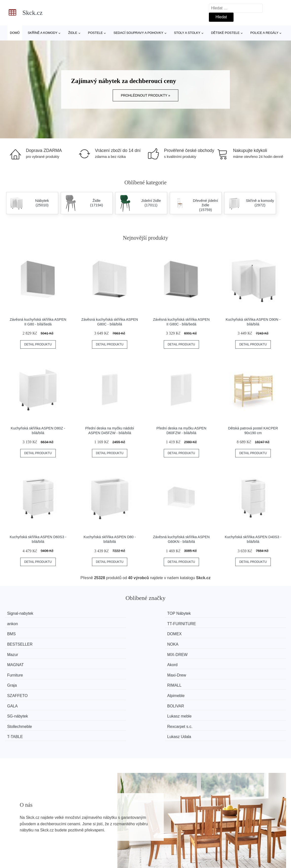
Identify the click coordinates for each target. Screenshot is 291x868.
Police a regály (264, 33)
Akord (233, 632)
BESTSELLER (168, 623)
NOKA (233, 623)
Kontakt (225, 845)
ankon (161, 613)
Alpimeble (92, 651)
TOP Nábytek (95, 613)
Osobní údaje (125, 857)
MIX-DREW (94, 632)
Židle (73, 33)
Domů (15, 33)
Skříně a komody (43, 33)
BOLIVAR (236, 651)
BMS (15, 623)
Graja (160, 641)
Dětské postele (225, 33)
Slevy (12, 857)
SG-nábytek (21, 660)
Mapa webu (123, 845)
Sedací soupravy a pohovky (138, 33)
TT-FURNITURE (242, 613)
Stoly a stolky (187, 33)
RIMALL (235, 641)
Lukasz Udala (240, 669)
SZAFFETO (21, 651)
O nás (224, 834)
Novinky (14, 845)
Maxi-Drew (93, 641)
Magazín (120, 834)
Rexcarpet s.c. (240, 660)
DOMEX (91, 623)
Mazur (17, 632)
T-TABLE (19, 669)
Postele (95, 33)
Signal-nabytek (24, 613)
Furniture (19, 641)
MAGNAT (164, 632)
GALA (161, 651)
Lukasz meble (96, 660)
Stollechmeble (168, 660)
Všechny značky (22, 834)
